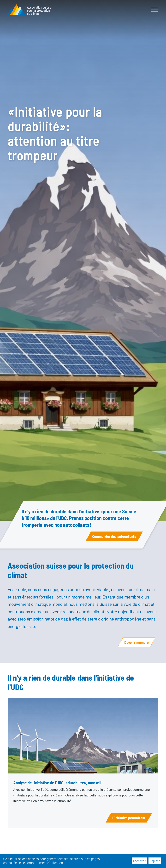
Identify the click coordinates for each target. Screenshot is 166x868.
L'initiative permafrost (129, 818)
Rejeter (155, 861)
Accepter (139, 861)
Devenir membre (136, 642)
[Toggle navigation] (155, 10)
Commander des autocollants (114, 536)
